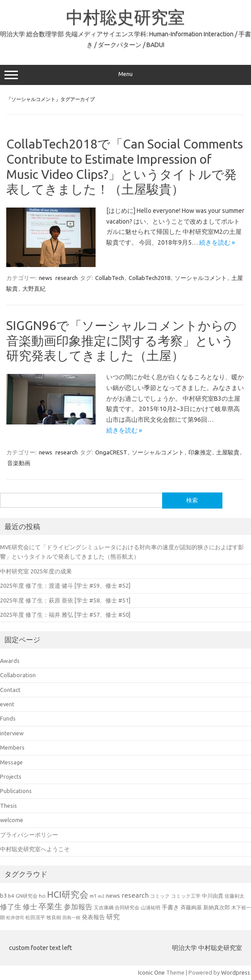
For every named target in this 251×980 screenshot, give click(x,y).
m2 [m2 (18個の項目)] (101, 896)
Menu (125, 75)
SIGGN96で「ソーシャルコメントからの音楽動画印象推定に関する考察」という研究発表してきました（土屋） (121, 340)
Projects (11, 776)
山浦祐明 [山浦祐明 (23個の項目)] (151, 907)
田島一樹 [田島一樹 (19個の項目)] (71, 917)
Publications (16, 791)
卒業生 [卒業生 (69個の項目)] (50, 906)
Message (11, 762)
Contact (10, 690)
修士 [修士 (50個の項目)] (30, 907)
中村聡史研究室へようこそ (35, 849)
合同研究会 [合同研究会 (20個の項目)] (127, 908)
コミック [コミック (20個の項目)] (160, 896)
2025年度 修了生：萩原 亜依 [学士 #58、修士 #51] (65, 600)
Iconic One (151, 972)
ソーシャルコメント (201, 278)
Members (12, 747)
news (46, 278)
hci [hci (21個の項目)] (42, 896)
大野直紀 (34, 288)
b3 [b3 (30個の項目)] (3, 895)
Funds (8, 718)
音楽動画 (19, 463)
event (7, 704)
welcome (12, 820)
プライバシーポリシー (29, 835)
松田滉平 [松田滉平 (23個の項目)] (35, 917)
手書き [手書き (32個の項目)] (170, 907)
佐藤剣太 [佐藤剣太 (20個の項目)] (234, 896)
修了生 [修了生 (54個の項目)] (11, 907)
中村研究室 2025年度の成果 (36, 571)
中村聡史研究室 (125, 17)
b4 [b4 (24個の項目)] (11, 896)
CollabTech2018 (149, 278)
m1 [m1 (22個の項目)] (93, 896)
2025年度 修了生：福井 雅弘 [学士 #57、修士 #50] (65, 615)
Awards (10, 661)
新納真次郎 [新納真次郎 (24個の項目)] (217, 907)
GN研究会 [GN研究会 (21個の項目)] (27, 896)
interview (12, 733)
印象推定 (200, 452)
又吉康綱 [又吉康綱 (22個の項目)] (104, 908)
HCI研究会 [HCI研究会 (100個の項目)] (68, 894)
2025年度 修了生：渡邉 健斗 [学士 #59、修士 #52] (65, 585)
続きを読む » (217, 242)
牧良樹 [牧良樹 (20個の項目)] (54, 917)
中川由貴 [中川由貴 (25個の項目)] (213, 896)
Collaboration (18, 675)
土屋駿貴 (228, 452)
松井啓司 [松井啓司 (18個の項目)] (15, 918)
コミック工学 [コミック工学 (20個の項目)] (186, 896)
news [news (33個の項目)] (113, 895)
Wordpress (236, 972)
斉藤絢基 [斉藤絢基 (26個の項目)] (191, 907)
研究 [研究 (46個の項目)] (113, 917)
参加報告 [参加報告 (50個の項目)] (78, 907)
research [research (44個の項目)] (135, 895)
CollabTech (110, 278)
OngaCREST (111, 452)
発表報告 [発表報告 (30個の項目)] (93, 917)
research (67, 278)
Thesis (8, 806)
